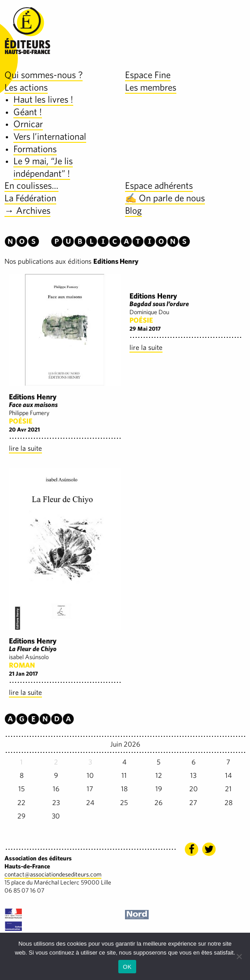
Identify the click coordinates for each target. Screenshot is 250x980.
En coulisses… (31, 185)
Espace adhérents (159, 185)
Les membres (151, 87)
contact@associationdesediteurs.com (53, 874)
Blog (133, 210)
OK (127, 967)
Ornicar (28, 124)
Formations (35, 149)
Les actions (26, 87)
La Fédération (30, 198)
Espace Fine (148, 75)
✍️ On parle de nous (165, 198)
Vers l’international (50, 136)
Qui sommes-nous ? (44, 75)
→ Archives (27, 210)
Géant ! (28, 112)
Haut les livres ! (43, 99)
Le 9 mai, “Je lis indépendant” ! (43, 167)
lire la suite (25, 448)
